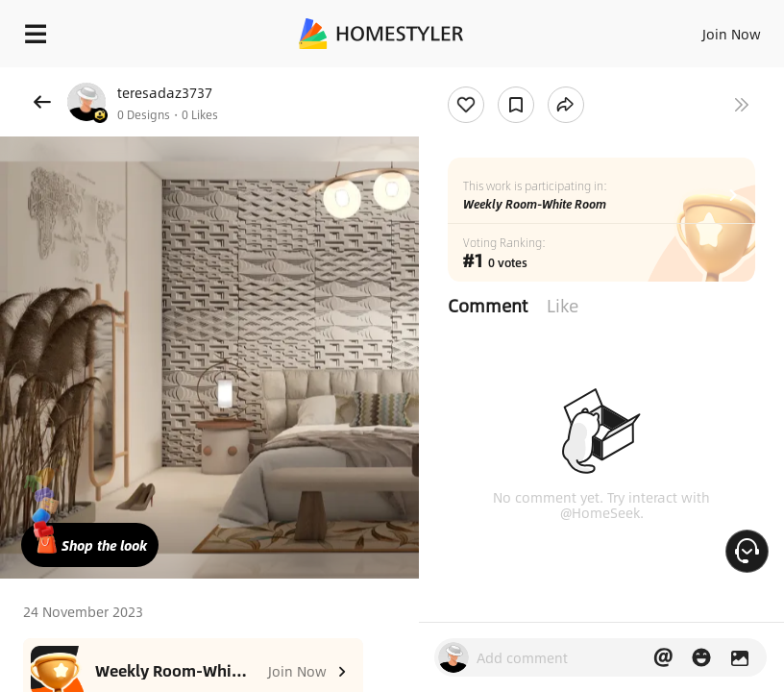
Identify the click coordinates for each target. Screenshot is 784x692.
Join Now (732, 34)
